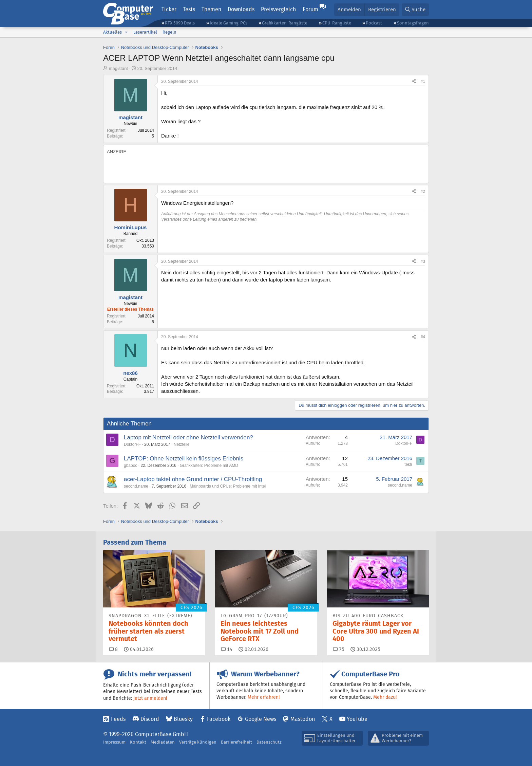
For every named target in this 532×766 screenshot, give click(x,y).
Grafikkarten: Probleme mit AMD (209, 466)
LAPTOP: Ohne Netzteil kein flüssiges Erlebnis (184, 459)
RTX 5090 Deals (180, 23)
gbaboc (130, 466)
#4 (423, 337)
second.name (136, 486)
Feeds (118, 719)
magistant (118, 68)
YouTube (357, 719)
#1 (423, 81)
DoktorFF (132, 444)
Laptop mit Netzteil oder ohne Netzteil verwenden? (188, 437)
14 (227, 649)
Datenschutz (269, 742)
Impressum (114, 742)
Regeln (169, 32)
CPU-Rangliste (337, 23)
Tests (189, 9)
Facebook (219, 719)
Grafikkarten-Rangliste (285, 23)
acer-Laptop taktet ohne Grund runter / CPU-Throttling (193, 479)
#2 (423, 191)
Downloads (241, 9)
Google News (261, 719)
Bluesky (183, 719)
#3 (423, 261)
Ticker (169, 9)
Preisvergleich (278, 9)
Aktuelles (112, 32)
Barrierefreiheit (236, 742)
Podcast (374, 23)
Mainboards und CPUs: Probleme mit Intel (228, 486)
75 (339, 649)
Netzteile (182, 444)
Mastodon (303, 719)
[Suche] (415, 10)
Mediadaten (163, 742)
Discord (150, 719)
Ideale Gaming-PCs (229, 23)
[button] (126, 32)
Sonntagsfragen (413, 23)
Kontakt (138, 742)
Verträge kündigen (198, 742)
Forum (310, 9)
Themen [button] (211, 9)
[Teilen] (414, 82)
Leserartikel (145, 32)
